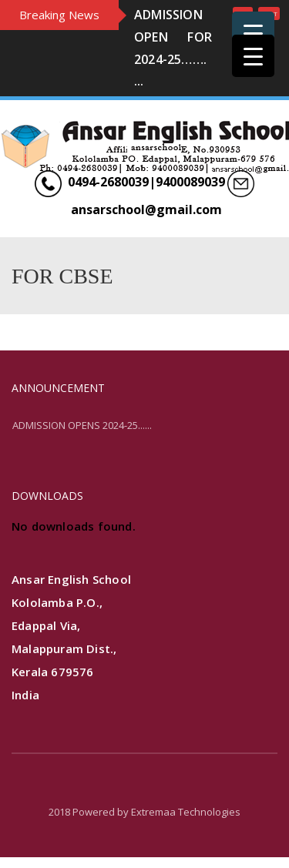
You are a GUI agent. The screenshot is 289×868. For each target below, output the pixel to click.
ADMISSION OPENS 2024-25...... (82, 425)
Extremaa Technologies (186, 812)
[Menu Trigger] (253, 33)
